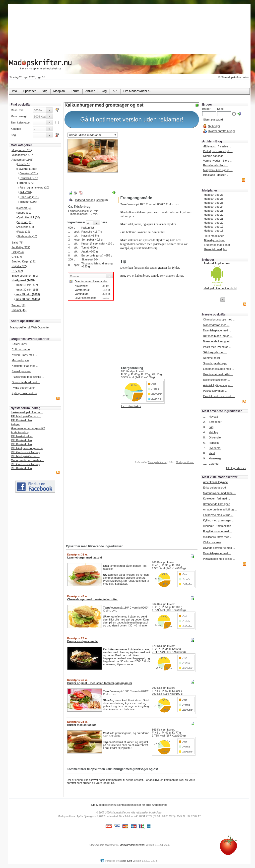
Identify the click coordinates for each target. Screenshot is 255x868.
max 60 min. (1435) (28, 299)
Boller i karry (19, 344)
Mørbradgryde (20, 360)
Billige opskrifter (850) (25, 276)
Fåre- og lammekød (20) (34, 187)
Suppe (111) (25, 213)
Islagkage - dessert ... (216, 175)
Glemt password (213, 120)
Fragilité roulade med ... (217, 531)
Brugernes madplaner (217, 245)
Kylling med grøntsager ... (219, 520)
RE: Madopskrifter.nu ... (25, 456)
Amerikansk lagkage (215, 482)
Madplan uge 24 (214, 207)
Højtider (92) (19, 266)
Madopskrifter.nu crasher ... (28, 460)
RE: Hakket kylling (22, 436)
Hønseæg (215, 458)
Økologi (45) (19, 310)
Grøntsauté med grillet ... (218, 374)
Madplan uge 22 (214, 215)
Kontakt (122, 805)
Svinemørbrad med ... (216, 325)
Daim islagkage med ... (217, 330)
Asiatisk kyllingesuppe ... (218, 385)
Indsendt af (151, 462)
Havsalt (86, 236)
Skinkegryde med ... (215, 352)
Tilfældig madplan (214, 240)
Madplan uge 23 (214, 211)
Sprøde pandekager (215, 363)
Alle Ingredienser (236, 468)
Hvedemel (215, 448)
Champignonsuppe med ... (219, 319)
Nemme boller (212, 358)
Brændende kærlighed (217, 341)
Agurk (85, 251)
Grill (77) (17, 257)
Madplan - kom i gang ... (218, 170)
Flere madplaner (214, 236)
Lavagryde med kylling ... (218, 515)
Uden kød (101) (29, 197)
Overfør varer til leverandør (91, 281)
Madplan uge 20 (214, 223)
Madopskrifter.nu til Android (220, 288)
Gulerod (214, 464)
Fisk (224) (18, 252)
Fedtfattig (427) (21, 247)
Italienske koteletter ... (217, 380)
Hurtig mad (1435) (23, 280)
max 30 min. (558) (29, 290)
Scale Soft (126, 861)
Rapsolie (87, 232)
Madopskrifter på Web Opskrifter (30, 327)
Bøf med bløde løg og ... (218, 336)
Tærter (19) (18, 305)
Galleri (100, 200)
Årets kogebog (20, 432)
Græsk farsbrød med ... (26, 382)
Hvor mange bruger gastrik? (28, 428)
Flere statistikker (131, 406)
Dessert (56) (25, 208)
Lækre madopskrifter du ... (27, 412)
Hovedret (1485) (27, 169)
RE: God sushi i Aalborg (26, 452)
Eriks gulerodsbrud (214, 488)
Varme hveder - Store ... (218, 161)
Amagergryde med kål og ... (220, 509)
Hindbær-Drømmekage (217, 526)
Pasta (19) (24, 232)
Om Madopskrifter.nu (104, 805)
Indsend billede (84, 200)
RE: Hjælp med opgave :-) (27, 448)
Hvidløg (213, 432)
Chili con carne (21, 349)
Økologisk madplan (215, 249)
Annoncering (160, 805)
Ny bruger (214, 126)
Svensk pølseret (22, 371)
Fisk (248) (26, 192)
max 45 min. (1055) (28, 294)
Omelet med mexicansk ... (219, 396)
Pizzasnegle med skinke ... (28, 377)
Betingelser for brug (139, 805)
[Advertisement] (159, 163)
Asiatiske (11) (26, 227)
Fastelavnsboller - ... (216, 165)
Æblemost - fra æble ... (217, 146)
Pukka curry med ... (215, 391)
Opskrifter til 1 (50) (29, 217)
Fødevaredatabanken (132, 845)
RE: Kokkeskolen (21, 420)
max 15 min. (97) (28, 285)
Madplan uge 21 (214, 219)
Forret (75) (24, 164)
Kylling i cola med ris (24, 393)
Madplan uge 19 (214, 227)
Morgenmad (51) (22, 150)
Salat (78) (17, 243)
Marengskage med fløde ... (219, 493)
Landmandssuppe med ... (219, 369)
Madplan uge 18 (214, 231)
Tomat (85, 248)
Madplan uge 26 (214, 199)
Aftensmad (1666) (22, 160)
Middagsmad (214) (23, 155)
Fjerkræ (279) (26, 183)
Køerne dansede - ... (216, 156)
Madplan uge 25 (214, 203)
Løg (211, 427)
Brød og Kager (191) (24, 261)
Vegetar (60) (25, 222)
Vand (212, 453)
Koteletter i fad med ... (25, 366)
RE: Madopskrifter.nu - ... (26, 416)
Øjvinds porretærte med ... (219, 548)
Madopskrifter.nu (157, 462)
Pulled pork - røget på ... (218, 151)
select (116, 135)
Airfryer (15, 424)
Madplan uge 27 (214, 195)
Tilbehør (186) (28, 202)
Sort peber (88, 240)
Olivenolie (215, 437)
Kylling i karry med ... (24, 355)
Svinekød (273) (29, 178)
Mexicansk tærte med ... (218, 537)
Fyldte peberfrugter (23, 388)
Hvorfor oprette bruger (221, 131)
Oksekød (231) (29, 173)
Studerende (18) (27, 236)
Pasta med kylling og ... (217, 347)
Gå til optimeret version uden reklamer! (132, 119)
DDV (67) (17, 271)
